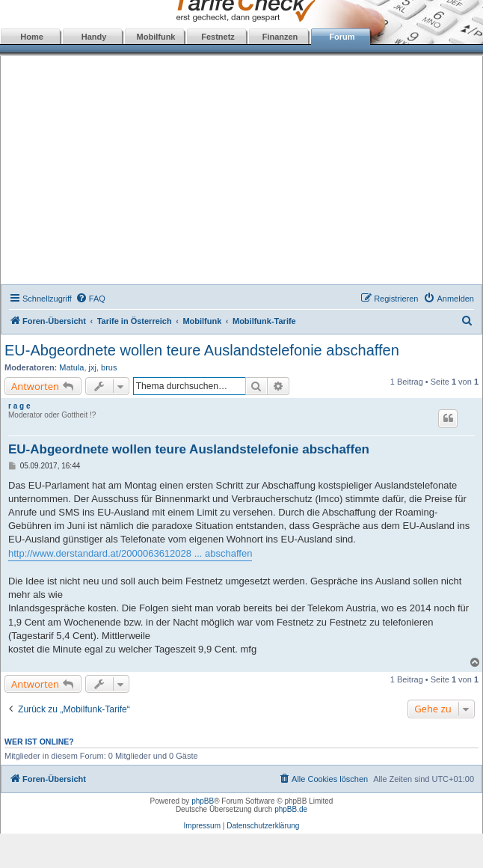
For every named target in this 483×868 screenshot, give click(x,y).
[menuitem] (90, 299)
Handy (94, 37)
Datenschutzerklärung (263, 826)
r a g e (19, 406)
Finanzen (280, 37)
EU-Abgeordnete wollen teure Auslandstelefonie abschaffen (202, 350)
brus (109, 367)
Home (32, 37)
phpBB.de (291, 809)
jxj (93, 367)
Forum (342, 37)
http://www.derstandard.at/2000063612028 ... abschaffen (130, 553)
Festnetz (218, 37)
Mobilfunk (156, 37)
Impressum (202, 826)
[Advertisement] (242, 172)
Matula (71, 367)
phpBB (203, 801)
